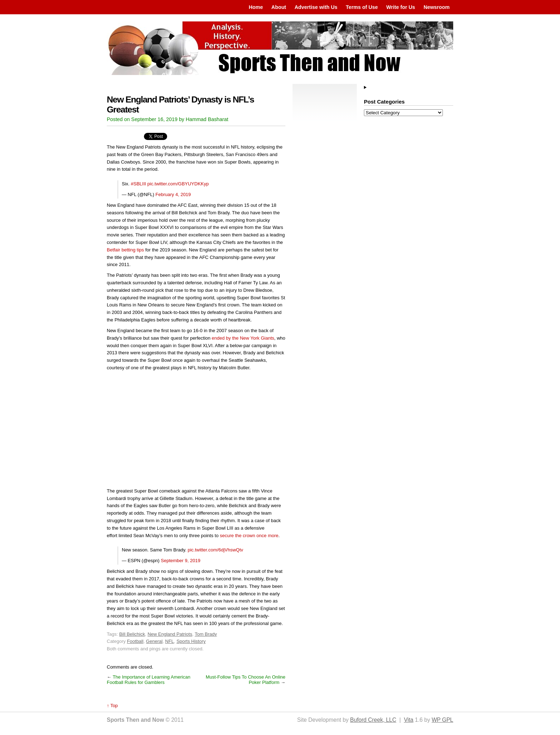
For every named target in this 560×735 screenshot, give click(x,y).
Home (256, 7)
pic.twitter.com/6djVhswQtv (216, 550)
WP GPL (442, 720)
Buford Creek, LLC (373, 720)
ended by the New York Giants (243, 338)
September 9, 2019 (181, 561)
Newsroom (437, 7)
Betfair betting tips (125, 250)
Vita (409, 720)
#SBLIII (138, 184)
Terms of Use (362, 7)
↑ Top (112, 706)
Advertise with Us (316, 7)
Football (135, 641)
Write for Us (401, 7)
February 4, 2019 (173, 194)
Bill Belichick (132, 634)
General (154, 641)
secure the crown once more (249, 536)
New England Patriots (170, 634)
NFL (169, 641)
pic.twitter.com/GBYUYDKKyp (178, 184)
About (279, 7)
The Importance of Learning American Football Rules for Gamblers (149, 680)
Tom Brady (206, 634)
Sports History (191, 641)
